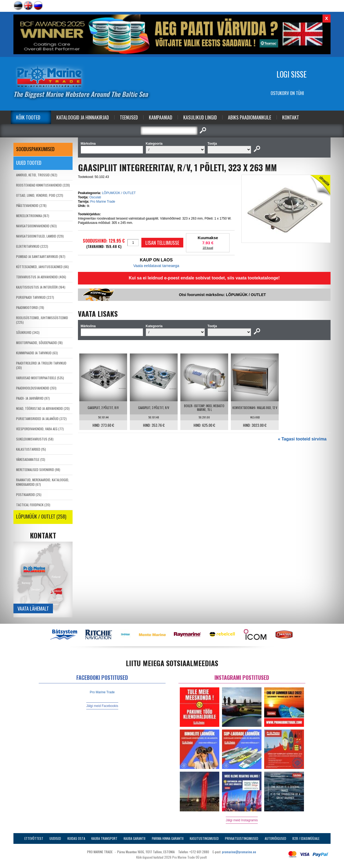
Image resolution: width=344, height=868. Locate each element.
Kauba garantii (135, 838)
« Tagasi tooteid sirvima (302, 439)
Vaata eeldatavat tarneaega (156, 266)
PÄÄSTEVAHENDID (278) (31, 205)
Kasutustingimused (204, 838)
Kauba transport (104, 838)
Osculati (95, 197)
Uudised (55, 838)
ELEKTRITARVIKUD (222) (32, 246)
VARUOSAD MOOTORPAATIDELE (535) (40, 378)
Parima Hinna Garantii (168, 838)
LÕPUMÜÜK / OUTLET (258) (41, 516)
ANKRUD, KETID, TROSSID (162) (37, 175)
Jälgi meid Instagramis (242, 820)
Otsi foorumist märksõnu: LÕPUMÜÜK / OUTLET (223, 295)
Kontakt (291, 117)
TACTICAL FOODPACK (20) (33, 505)
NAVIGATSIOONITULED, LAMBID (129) (40, 236)
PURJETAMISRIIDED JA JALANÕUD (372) (41, 419)
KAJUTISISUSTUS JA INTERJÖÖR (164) (41, 287)
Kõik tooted (28, 117)
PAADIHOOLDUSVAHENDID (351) (36, 388)
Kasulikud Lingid (200, 117)
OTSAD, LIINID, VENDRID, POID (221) (40, 195)
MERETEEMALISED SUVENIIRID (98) (38, 470)
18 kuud (208, 248)
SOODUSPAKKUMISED (35, 149)
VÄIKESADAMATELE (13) (31, 459)
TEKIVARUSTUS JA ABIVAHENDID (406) (41, 277)
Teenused (129, 117)
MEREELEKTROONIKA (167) (33, 216)
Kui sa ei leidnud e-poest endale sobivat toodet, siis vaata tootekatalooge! (204, 278)
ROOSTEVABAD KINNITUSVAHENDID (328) (43, 185)
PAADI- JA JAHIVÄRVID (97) (33, 398)
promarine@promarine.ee (239, 852)
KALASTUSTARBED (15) (31, 449)
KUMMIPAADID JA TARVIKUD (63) (37, 353)
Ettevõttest (34, 838)
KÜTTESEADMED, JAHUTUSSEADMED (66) (42, 267)
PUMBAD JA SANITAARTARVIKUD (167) (41, 256)
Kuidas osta (76, 838)
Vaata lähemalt (33, 608)
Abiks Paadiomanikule (250, 117)
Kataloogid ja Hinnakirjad (83, 117)
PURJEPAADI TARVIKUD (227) (35, 297)
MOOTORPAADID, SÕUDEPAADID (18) (39, 343)
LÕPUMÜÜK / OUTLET (119, 193)
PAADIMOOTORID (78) (30, 307)
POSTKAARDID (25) (29, 495)
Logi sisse (292, 74)
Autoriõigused (275, 838)
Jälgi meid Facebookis (102, 706)
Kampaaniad (161, 117)
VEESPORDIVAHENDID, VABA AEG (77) (40, 429)
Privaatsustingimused (242, 838)
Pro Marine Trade (103, 202)
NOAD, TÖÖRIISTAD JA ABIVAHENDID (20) (43, 408)
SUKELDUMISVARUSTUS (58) (35, 439)
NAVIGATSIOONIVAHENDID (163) (36, 226)
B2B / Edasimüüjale (306, 838)
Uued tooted (29, 163)
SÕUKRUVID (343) (28, 332)
